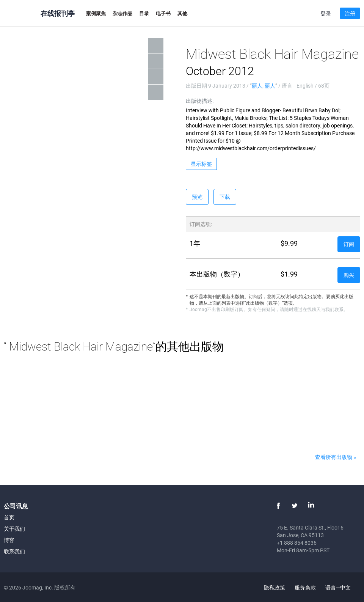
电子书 (163, 13)
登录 (326, 13)
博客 (9, 540)
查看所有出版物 (334, 457)
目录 (144, 13)
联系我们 (14, 551)
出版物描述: (200, 101)
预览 (197, 197)
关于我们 (14, 529)
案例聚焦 (96, 13)
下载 (225, 197)
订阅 (349, 244)
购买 (349, 275)
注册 (350, 13)
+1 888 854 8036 (297, 543)
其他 (182, 13)
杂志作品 (122, 13)
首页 (9, 517)
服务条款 (305, 587)
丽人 (257, 86)
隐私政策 (275, 587)
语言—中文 (342, 587)
